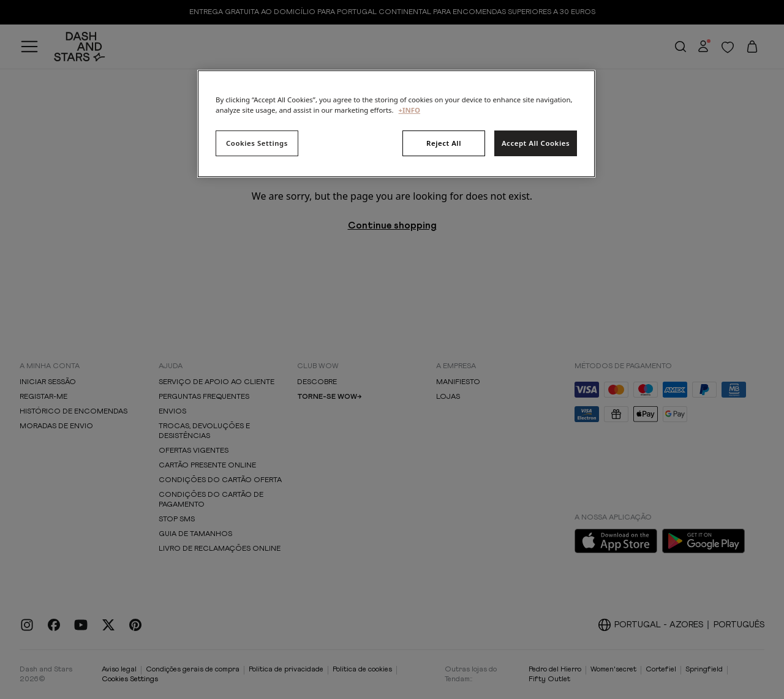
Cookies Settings (257, 143)
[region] (396, 124)
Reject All (444, 143)
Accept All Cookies (536, 143)
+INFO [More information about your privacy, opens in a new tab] (409, 110)
